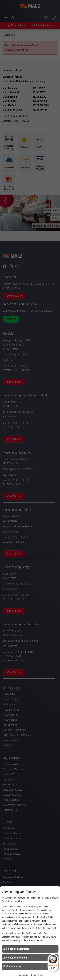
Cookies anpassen (13, 966)
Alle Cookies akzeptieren (16, 949)
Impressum (23, 975)
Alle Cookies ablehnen (15, 958)
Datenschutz (37, 975)
